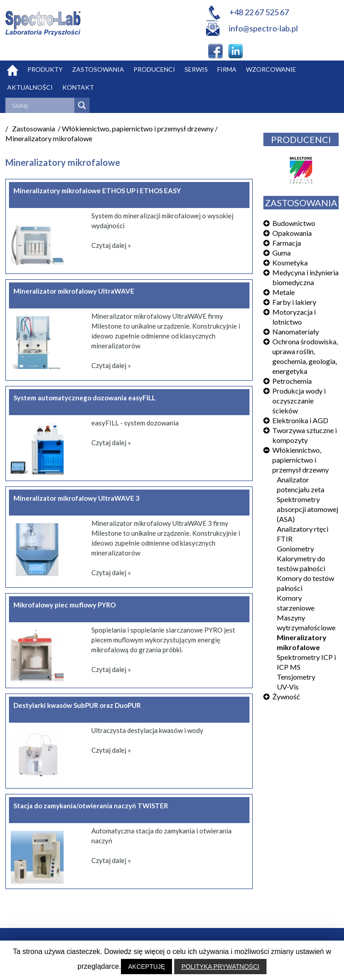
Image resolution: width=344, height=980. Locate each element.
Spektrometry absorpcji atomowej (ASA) (307, 509)
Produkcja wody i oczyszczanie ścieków (299, 401)
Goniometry (295, 549)
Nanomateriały (296, 332)
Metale (284, 292)
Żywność (286, 696)
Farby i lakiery (294, 302)
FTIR (285, 539)
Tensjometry (296, 677)
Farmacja (287, 243)
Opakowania (292, 233)
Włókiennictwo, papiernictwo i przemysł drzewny (301, 460)
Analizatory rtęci (303, 529)
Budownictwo (294, 223)
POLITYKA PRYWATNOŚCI (220, 967)
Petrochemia (292, 381)
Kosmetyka (290, 262)
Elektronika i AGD (300, 420)
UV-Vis (288, 687)
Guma (282, 253)
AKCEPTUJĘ (146, 967)
